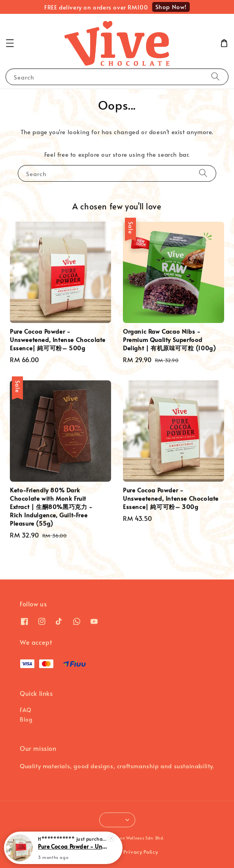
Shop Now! (171, 7)
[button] (10, 43)
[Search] (215, 77)
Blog (26, 719)
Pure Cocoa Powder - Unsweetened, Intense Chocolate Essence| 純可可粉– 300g (73, 847)
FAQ (26, 710)
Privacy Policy (141, 852)
